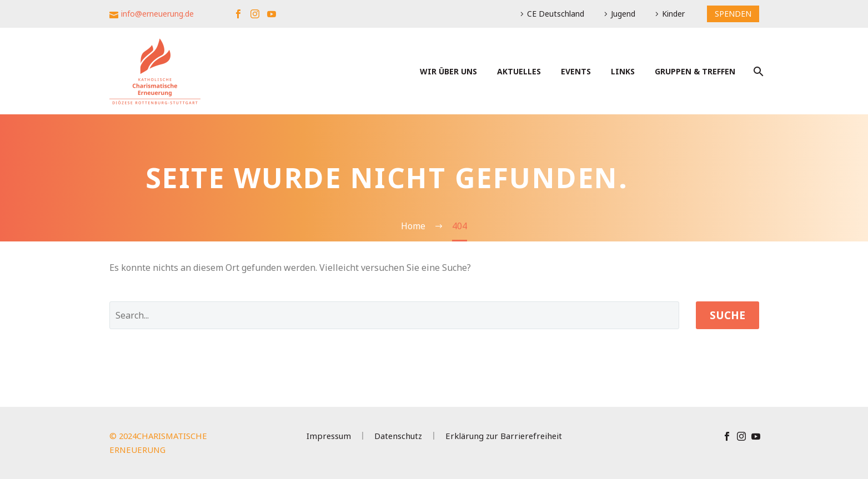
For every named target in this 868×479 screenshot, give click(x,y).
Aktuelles (519, 71)
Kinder (673, 14)
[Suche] (758, 71)
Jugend (623, 14)
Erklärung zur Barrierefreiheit (504, 436)
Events (576, 71)
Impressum (329, 436)
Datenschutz (398, 436)
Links (623, 71)
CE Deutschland (556, 14)
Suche (727, 315)
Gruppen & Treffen (695, 71)
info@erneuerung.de (157, 14)
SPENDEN (733, 14)
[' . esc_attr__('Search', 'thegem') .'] (394, 315)
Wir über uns (448, 71)
